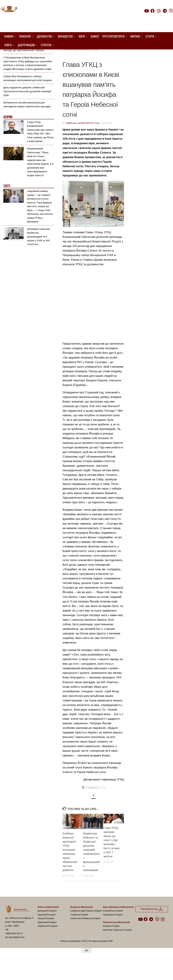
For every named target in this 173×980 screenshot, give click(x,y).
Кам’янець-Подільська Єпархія (117, 947)
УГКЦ (95, 67)
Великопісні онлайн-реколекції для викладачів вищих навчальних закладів (27, 122)
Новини (9, 36)
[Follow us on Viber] (171, 11)
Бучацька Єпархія (111, 943)
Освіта (8, 45)
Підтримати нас (149, 18)
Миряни (135, 36)
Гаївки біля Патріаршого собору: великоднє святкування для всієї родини (28, 96)
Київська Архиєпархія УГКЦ (83, 140)
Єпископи (25, 36)
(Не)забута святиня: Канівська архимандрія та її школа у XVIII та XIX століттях (39, 254)
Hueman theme (45, 973)
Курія (82, 36)
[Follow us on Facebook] (153, 11)
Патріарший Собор (76, 67)
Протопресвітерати (113, 36)
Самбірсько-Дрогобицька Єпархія (86, 928)
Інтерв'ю (8, 134)
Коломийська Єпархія (113, 928)
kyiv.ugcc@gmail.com (15, 954)
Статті (7, 203)
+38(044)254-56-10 (14, 951)
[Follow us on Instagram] (159, 11)
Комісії (95, 36)
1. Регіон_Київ (101, 58)
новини (98, 63)
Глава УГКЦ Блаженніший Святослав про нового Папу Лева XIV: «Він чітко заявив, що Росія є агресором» (40, 149)
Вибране (69, 63)
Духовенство (44, 36)
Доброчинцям (26, 45)
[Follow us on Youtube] (146, 11)
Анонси (8, 55)
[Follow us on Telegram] (165, 11)
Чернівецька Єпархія (113, 932)
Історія (150, 36)
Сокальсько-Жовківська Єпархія (85, 936)
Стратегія (46, 45)
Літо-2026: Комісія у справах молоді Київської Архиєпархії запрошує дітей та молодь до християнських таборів (27, 64)
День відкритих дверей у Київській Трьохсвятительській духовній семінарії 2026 (27, 109)
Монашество (65, 36)
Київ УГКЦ (83, 63)
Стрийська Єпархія (79, 932)
